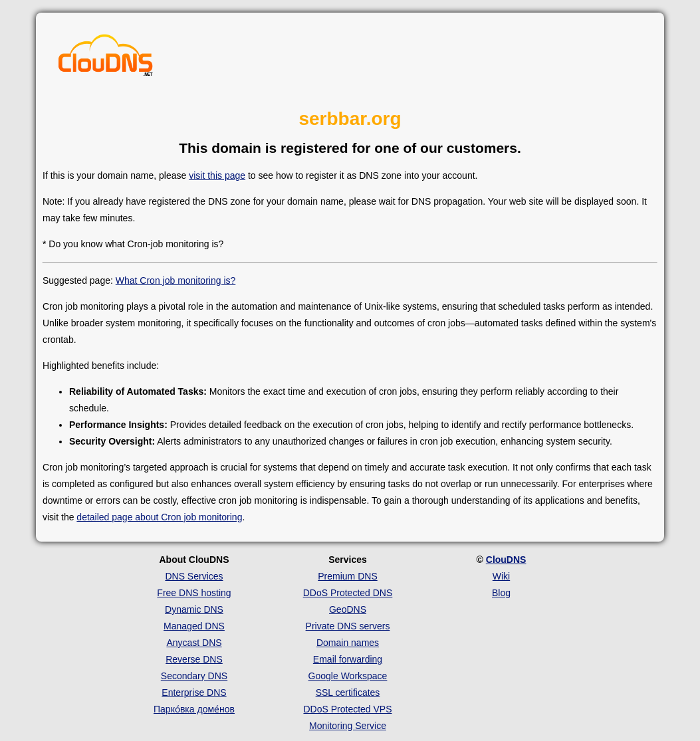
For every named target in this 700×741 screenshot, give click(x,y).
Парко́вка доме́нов (194, 709)
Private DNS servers (348, 626)
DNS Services (194, 576)
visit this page (217, 175)
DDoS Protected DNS (348, 593)
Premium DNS (347, 576)
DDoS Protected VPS (347, 709)
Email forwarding (348, 659)
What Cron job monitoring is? (176, 280)
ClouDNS (506, 560)
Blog (501, 593)
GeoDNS (348, 609)
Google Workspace (348, 676)
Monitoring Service (348, 726)
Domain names (348, 643)
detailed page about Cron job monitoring (159, 517)
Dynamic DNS (194, 609)
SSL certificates (348, 692)
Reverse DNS (194, 659)
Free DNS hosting (194, 593)
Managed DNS (194, 626)
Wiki (501, 576)
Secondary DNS (194, 676)
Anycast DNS (194, 643)
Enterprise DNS (194, 692)
